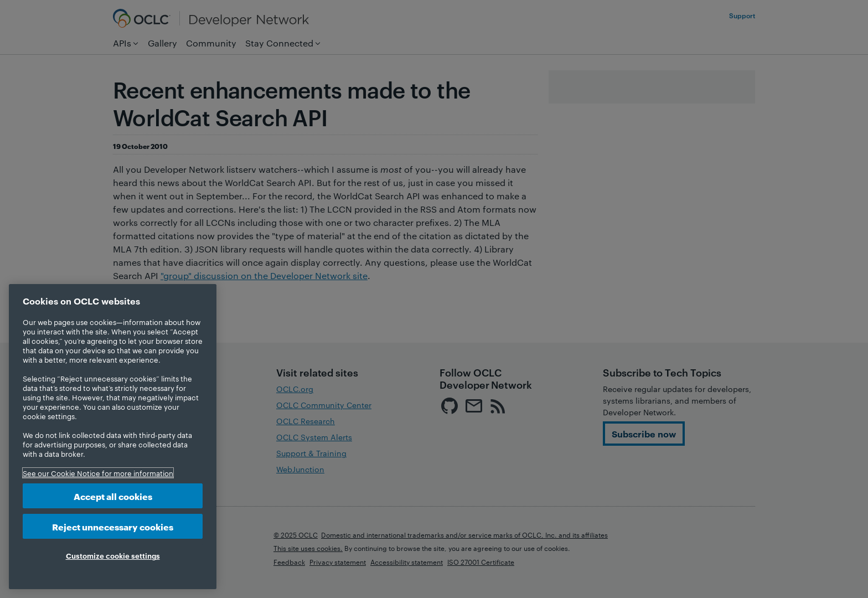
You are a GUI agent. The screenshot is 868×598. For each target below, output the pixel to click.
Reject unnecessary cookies (113, 526)
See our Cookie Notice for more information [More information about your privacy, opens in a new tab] (98, 473)
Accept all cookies (113, 496)
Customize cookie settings (113, 555)
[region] (113, 437)
